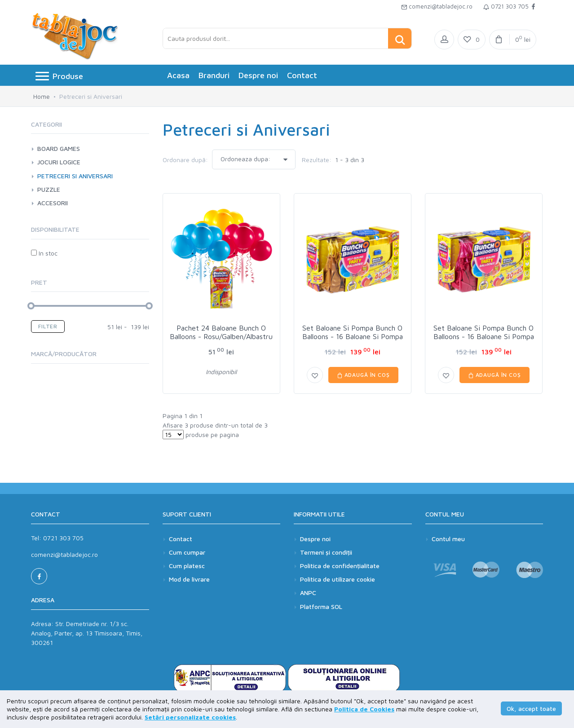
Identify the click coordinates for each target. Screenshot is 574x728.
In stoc (44, 253)
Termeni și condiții (326, 552)
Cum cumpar (187, 552)
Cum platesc (187, 566)
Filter (48, 326)
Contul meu (448, 539)
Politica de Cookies (364, 709)
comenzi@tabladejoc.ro (437, 6)
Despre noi (258, 75)
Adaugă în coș (363, 375)
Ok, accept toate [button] (531, 708)
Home (42, 96)
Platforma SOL (321, 607)
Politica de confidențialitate (340, 566)
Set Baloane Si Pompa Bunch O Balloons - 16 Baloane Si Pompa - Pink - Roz (484, 336)
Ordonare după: (185, 160)
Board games (59, 148)
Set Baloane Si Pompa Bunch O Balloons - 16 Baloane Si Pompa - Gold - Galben (353, 336)
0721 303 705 (506, 6)
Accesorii (53, 203)
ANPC (308, 593)
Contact (302, 75)
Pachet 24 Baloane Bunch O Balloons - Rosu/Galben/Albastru (221, 332)
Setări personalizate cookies (190, 717)
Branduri (214, 75)
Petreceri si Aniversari (75, 176)
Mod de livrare (189, 579)
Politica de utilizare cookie (338, 579)
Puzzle (49, 189)
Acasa (178, 75)
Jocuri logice (59, 162)
